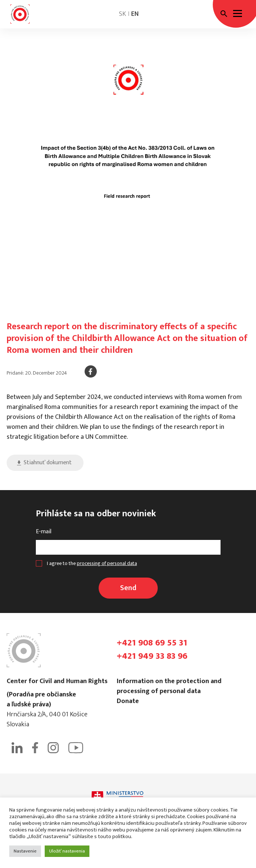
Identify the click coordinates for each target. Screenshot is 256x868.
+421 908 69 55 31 (152, 643)
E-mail (44, 532)
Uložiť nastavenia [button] (67, 851)
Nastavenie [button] (25, 851)
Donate (128, 701)
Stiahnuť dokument (48, 463)
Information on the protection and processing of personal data (169, 686)
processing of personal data (107, 563)
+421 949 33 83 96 (152, 656)
